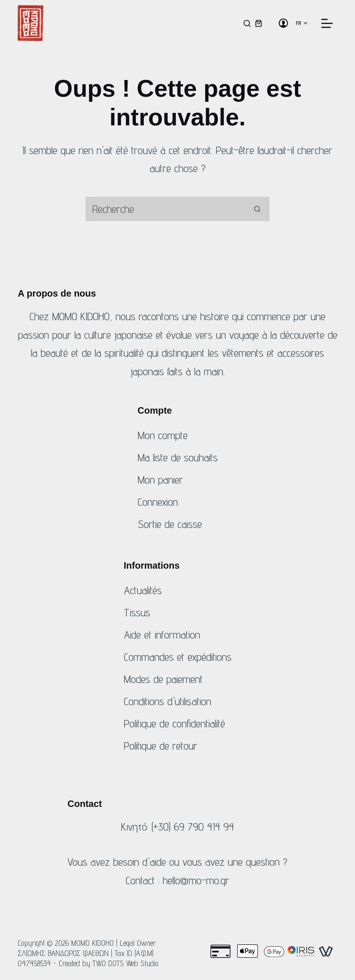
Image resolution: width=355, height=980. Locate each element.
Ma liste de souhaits (178, 457)
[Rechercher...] (165, 209)
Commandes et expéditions (178, 657)
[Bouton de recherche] (257, 209)
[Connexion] (283, 23)
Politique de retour (161, 746)
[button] (302, 23)
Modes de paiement (163, 679)
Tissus (137, 612)
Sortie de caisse (170, 524)
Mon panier (160, 480)
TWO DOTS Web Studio (125, 963)
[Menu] (327, 23)
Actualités (143, 590)
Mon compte (163, 435)
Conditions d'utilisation (168, 701)
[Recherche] (247, 23)
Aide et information (162, 635)
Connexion (158, 502)
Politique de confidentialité (174, 723)
